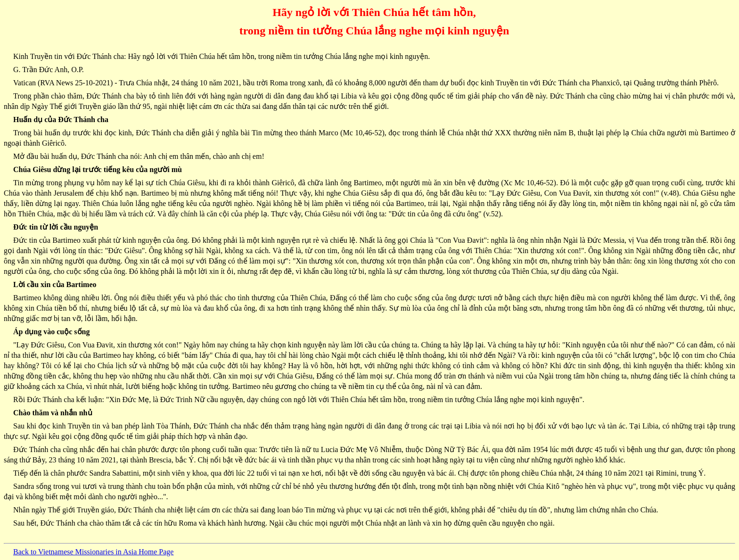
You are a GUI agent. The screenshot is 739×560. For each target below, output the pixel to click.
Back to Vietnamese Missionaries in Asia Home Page (93, 552)
